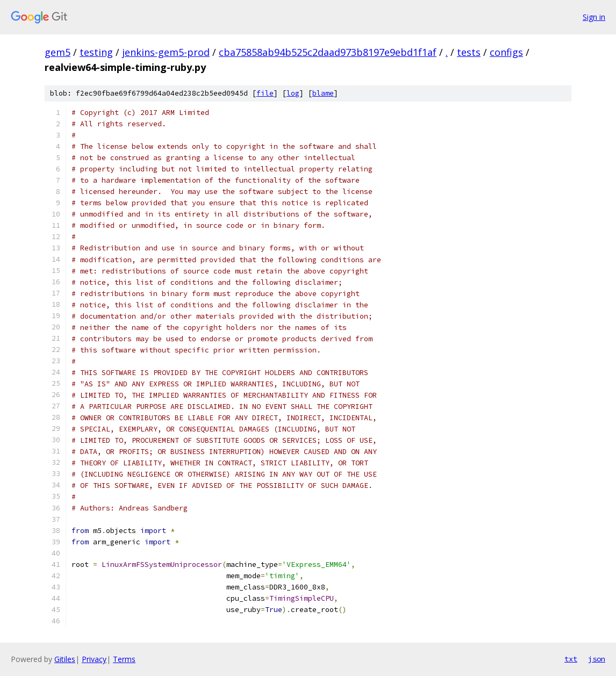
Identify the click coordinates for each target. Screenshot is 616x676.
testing (96, 52)
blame (323, 93)
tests (469, 52)
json (597, 659)
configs (506, 52)
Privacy (94, 659)
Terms (124, 659)
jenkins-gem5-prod (166, 52)
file (265, 93)
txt (571, 659)
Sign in (594, 17)
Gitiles (65, 659)
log (293, 93)
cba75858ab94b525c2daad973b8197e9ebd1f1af (328, 52)
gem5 (58, 52)
